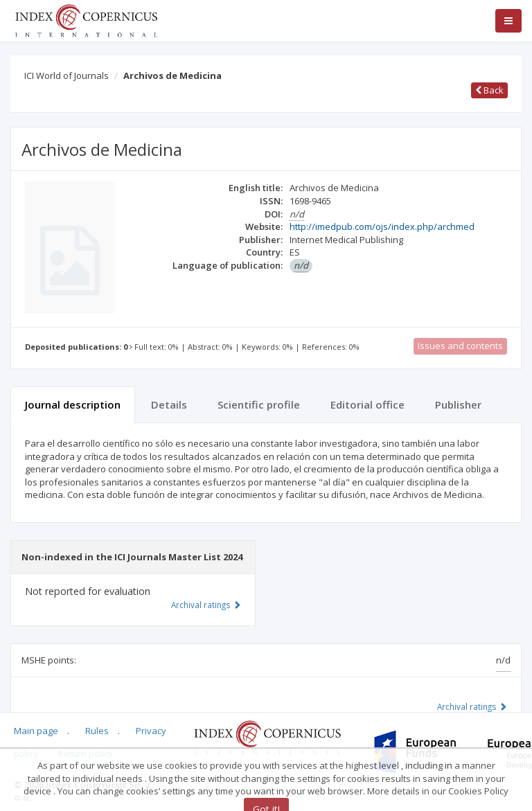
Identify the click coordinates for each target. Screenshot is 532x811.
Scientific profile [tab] (259, 404)
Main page (36, 731)
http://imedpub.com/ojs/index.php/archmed (382, 226)
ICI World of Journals (66, 75)
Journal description (73, 404)
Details (169, 404)
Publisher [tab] (458, 404)
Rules (97, 731)
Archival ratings (472, 706)
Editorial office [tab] (367, 404)
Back (489, 90)
